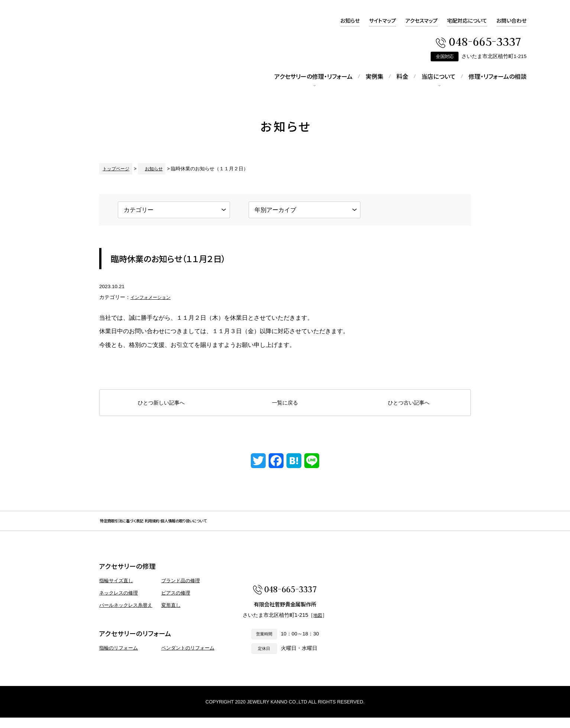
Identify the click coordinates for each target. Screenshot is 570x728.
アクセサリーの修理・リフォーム (313, 76)
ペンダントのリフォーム (188, 658)
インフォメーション (154, 297)
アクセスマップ (422, 20)
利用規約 (202, 526)
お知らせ (350, 20)
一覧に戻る (285, 403)
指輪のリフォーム (119, 658)
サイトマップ (383, 20)
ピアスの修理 (176, 603)
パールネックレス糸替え (126, 615)
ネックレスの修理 (119, 603)
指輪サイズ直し (116, 591)
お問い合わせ (511, 20)
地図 (318, 628)
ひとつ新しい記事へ (161, 403)
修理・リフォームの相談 (498, 76)
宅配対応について (467, 20)
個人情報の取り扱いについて (266, 526)
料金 (402, 76)
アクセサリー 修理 (66, 76)
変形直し (171, 615)
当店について (438, 76)
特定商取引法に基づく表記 (141, 526)
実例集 (375, 76)
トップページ (114, 169)
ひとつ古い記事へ (409, 403)
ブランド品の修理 (181, 591)
